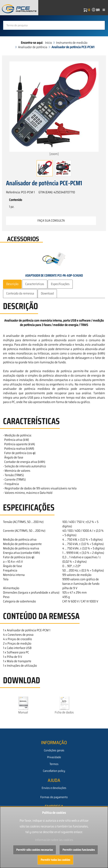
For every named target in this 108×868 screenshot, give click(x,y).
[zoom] (54, 109)
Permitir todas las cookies (55, 860)
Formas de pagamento (54, 797)
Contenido (16, 200)
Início (48, 43)
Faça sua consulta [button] (51, 221)
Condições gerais (54, 750)
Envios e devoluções (54, 788)
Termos (54, 764)
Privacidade (54, 757)
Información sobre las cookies (54, 840)
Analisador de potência (33, 47)
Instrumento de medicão (72, 43)
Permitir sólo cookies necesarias (35, 850)
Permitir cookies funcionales (79, 850)
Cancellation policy (54, 771)
